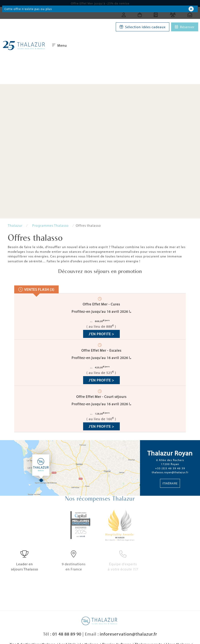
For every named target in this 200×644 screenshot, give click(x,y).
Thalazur (15, 225)
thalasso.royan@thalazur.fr (170, 472)
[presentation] (37, 290)
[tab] (37, 289)
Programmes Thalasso (50, 225)
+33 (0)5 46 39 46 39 (170, 468)
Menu (60, 45)
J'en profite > (101, 334)
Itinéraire (170, 483)
